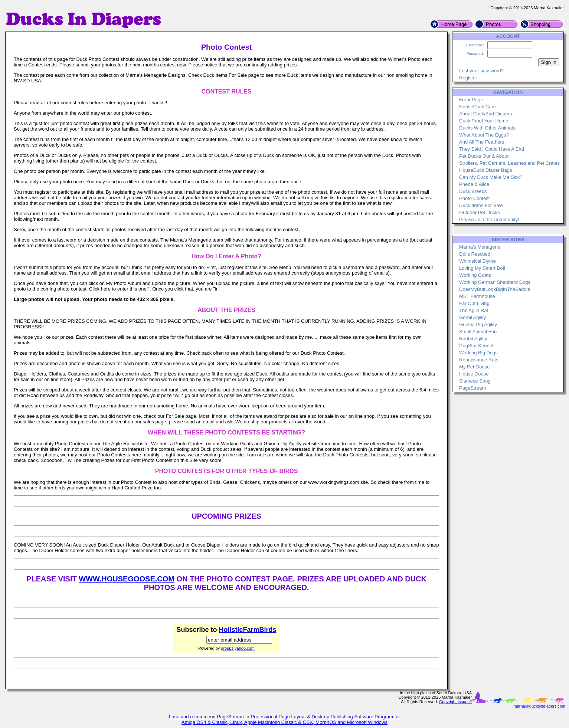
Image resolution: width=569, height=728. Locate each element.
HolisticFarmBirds (248, 630)
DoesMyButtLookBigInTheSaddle (495, 289)
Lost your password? (481, 71)
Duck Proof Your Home (484, 121)
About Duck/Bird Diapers (485, 114)
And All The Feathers (482, 142)
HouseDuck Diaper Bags (485, 170)
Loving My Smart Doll (482, 268)
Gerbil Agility (472, 317)
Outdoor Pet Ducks (480, 212)
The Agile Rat (474, 310)
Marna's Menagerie (480, 247)
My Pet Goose (474, 367)
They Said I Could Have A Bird (492, 149)
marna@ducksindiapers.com (539, 706)
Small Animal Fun (478, 332)
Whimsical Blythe (478, 261)
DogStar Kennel (476, 346)
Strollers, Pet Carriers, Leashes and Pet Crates (509, 163)
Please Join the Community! (489, 219)
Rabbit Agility (473, 339)
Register (468, 78)
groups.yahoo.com (238, 648)
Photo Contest (474, 198)
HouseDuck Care (478, 107)
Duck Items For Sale (481, 205)
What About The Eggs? (484, 135)
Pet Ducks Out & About (484, 156)
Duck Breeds (473, 191)
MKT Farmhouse (477, 296)
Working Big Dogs (478, 353)
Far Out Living (474, 303)
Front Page (471, 100)
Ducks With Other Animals (487, 128)
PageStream (472, 388)
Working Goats (475, 275)
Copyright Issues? (455, 702)
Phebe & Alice (474, 184)
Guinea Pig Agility (478, 324)
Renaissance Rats (479, 360)
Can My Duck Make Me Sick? (491, 177)
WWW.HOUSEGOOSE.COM (127, 579)
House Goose (474, 374)
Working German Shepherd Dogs (495, 282)
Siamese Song (475, 381)
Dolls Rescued (475, 254)
